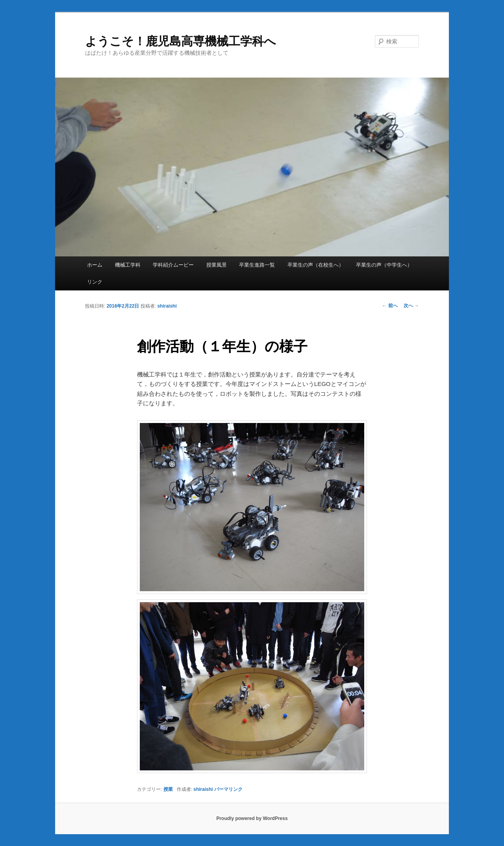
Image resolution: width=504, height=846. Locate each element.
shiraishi (167, 306)
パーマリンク (228, 789)
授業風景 (217, 265)
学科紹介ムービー (173, 265)
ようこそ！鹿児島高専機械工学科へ (181, 41)
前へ (390, 306)
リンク (95, 282)
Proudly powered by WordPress (252, 818)
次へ (411, 306)
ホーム (95, 265)
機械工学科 (128, 265)
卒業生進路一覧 (257, 265)
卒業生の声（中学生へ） (384, 265)
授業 (168, 789)
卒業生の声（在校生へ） (316, 265)
